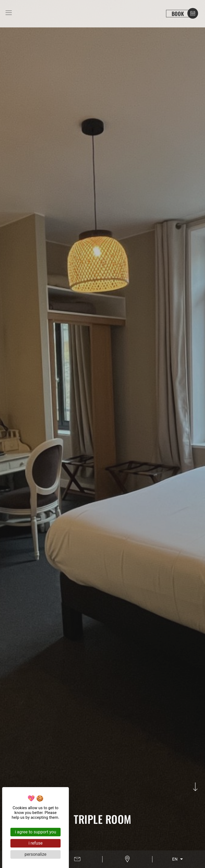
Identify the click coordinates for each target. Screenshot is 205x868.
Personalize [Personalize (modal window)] (36, 854)
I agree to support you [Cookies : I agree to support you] (36, 832)
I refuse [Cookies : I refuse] (36, 843)
